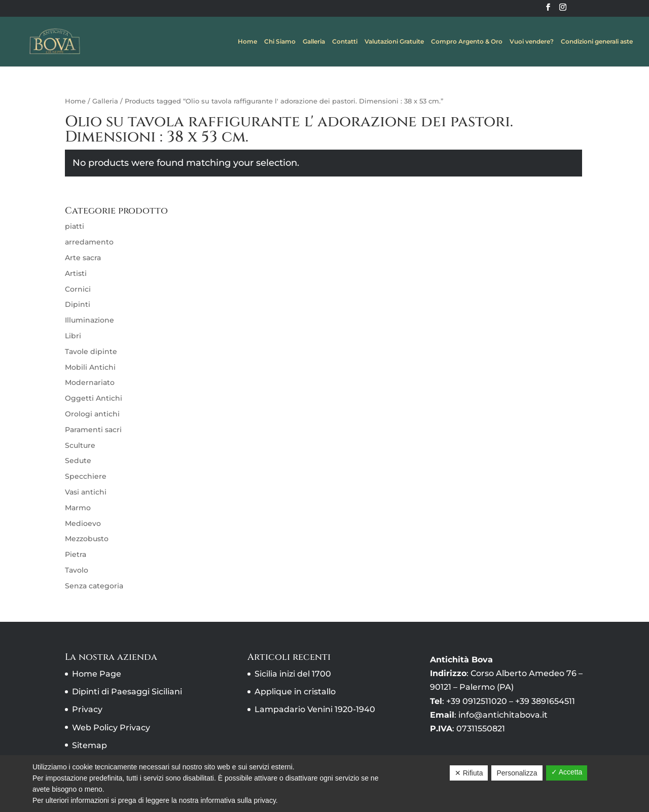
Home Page (97, 674)
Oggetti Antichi (94, 398)
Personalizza (517, 773)
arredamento (89, 242)
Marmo (78, 508)
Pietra (76, 554)
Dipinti (78, 304)
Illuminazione (89, 320)
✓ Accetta (567, 772)
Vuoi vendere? (532, 42)
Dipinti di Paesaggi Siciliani (127, 692)
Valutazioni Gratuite (394, 42)
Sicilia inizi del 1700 (293, 674)
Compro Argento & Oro (467, 42)
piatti (75, 226)
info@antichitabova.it (503, 715)
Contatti (345, 42)
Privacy (87, 709)
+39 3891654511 (545, 701)
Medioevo (83, 523)
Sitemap (89, 745)
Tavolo (77, 570)
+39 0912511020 (477, 701)
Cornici (78, 289)
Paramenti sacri (93, 430)
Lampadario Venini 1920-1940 (315, 709)
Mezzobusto (87, 539)
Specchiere (86, 476)
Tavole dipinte (91, 351)
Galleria (314, 42)
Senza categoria (94, 586)
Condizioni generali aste (597, 42)
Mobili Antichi (90, 367)
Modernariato (90, 382)
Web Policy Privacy (111, 728)
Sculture (80, 445)
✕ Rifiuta (469, 773)
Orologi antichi (92, 414)
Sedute (78, 461)
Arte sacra (83, 258)
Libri (73, 336)
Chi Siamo (280, 42)
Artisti (76, 273)
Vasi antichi (86, 492)
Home (247, 42)
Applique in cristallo (295, 692)
